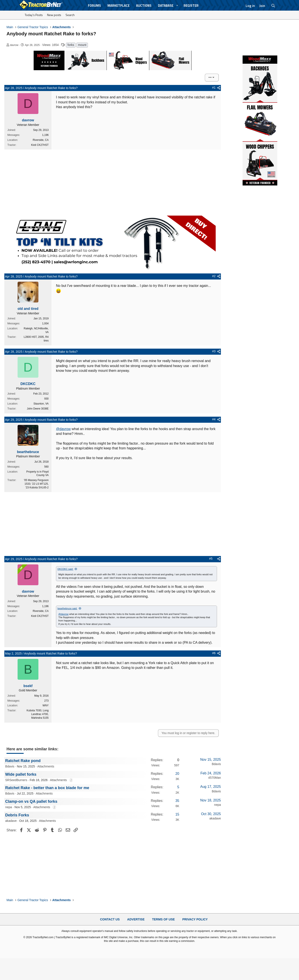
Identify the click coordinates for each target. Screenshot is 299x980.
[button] (177, 6)
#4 (214, 419)
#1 (214, 88)
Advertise (136, 919)
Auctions (144, 6)
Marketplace (118, 6)
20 (177, 773)
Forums (94, 6)
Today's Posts (34, 15)
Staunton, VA (41, 404)
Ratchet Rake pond (23, 761)
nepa (9, 807)
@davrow (63, 429)
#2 (214, 276)
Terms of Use (163, 919)
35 (177, 800)
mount (82, 45)
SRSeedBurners (16, 780)
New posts (54, 15)
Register (191, 6)
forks (71, 45)
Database (166, 6)
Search (70, 15)
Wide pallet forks (21, 774)
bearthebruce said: (67, 608)
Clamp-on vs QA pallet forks (31, 801)
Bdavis (10, 766)
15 (177, 814)
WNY (46, 705)
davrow (14, 45)
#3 (214, 351)
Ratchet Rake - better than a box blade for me (47, 788)
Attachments (46, 766)
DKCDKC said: (65, 569)
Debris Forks (17, 815)
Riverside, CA (41, 140)
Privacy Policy (195, 919)
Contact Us (110, 919)
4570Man (215, 777)
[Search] (273, 6)
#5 (211, 559)
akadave (11, 821)
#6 (214, 653)
